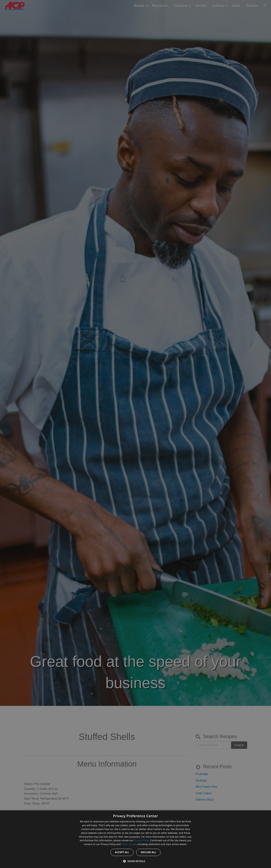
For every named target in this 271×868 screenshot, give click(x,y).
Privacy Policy (141, 840)
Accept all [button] (122, 852)
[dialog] (135, 839)
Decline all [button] (148, 852)
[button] (136, 861)
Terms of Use (129, 844)
